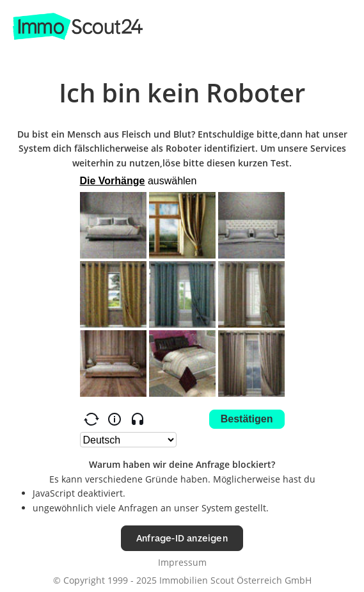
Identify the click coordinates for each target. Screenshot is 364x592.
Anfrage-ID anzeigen (182, 538)
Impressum (182, 562)
